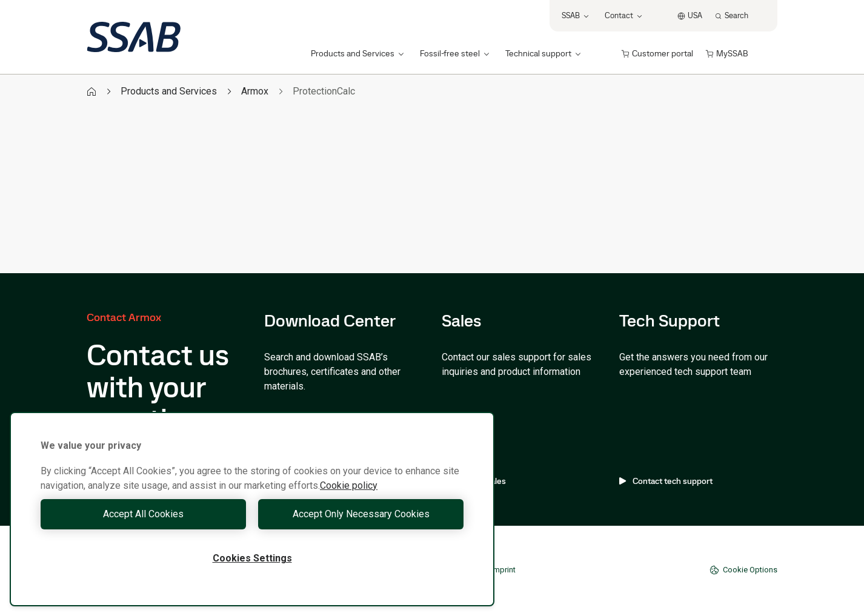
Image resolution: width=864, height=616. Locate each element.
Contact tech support (666, 481)
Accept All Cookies (143, 514)
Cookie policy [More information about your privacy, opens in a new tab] (349, 485)
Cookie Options (743, 570)
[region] (252, 509)
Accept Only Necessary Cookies (361, 514)
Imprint (503, 570)
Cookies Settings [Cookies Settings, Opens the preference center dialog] (252, 558)
